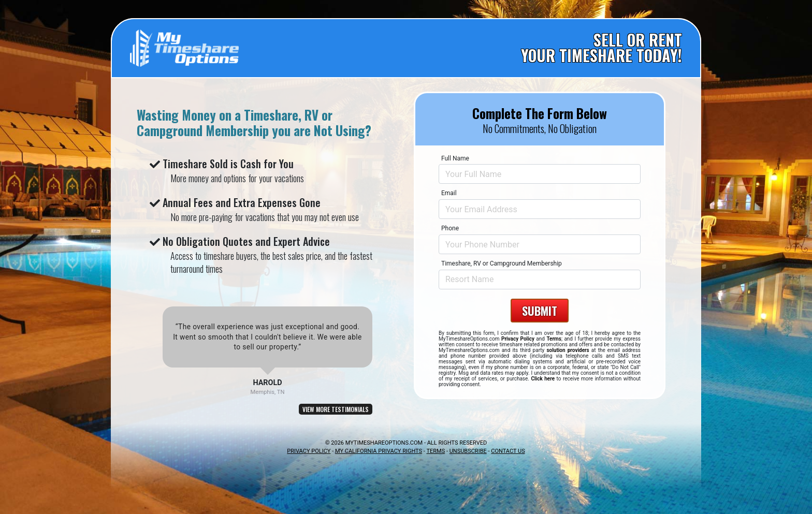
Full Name (455, 158)
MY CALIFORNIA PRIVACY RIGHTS (379, 451)
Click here (543, 379)
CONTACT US (508, 451)
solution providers (568, 350)
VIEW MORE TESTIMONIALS (336, 409)
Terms (554, 339)
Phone (450, 228)
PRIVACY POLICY (309, 451)
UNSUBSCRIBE (468, 451)
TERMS (436, 451)
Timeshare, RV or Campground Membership (502, 263)
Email (449, 193)
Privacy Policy (518, 339)
